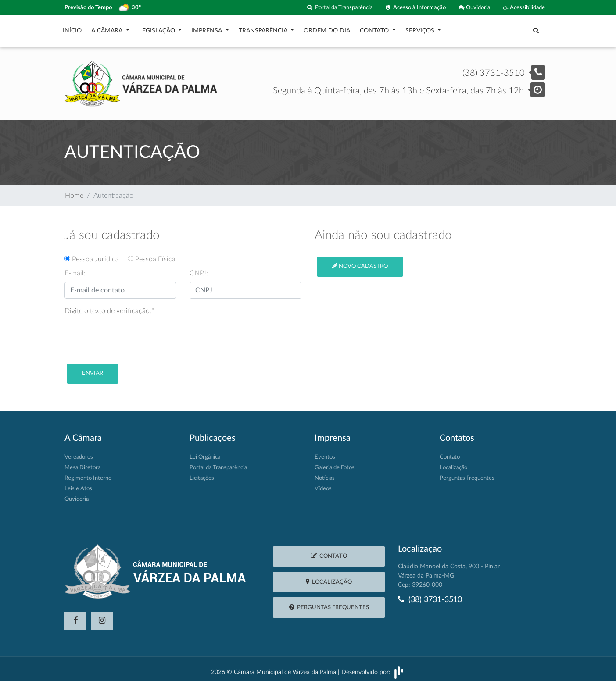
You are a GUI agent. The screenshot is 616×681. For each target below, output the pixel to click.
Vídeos (323, 484)
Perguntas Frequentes (467, 474)
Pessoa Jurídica (95, 255)
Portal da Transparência (340, 8)
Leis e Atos (78, 484)
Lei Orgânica (205, 453)
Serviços (421, 29)
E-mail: (75, 269)
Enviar (93, 369)
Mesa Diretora (82, 463)
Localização (453, 463)
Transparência (264, 29)
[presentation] (131, 332)
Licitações (202, 474)
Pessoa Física (152, 255)
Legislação (158, 29)
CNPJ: (199, 269)
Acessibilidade (524, 8)
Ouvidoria (475, 8)
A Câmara (108, 29)
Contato (375, 29)
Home (74, 191)
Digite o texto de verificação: (109, 307)
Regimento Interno (88, 474)
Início (72, 29)
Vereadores (79, 453)
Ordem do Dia (327, 29)
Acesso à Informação (416, 8)
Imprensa (208, 29)
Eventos (325, 453)
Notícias (325, 474)
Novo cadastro (360, 262)
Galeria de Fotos (335, 463)
